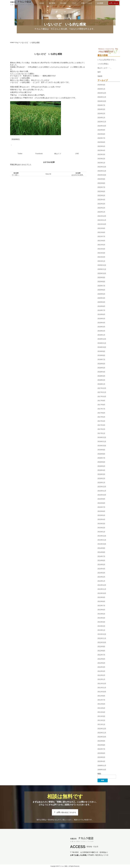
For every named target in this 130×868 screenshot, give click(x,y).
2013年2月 (101, 626)
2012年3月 (101, 671)
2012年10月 (102, 642)
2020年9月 (101, 278)
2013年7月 (101, 606)
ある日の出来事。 (78, 175)
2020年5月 (101, 294)
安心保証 (63, 3)
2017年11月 (102, 392)
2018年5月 (101, 368)
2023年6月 (101, 142)
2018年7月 (101, 360)
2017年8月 (101, 405)
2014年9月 (101, 548)
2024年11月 (102, 97)
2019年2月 (101, 331)
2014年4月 (101, 569)
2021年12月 (102, 216)
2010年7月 (101, 749)
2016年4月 (101, 470)
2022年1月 (101, 212)
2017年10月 (102, 397)
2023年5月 (101, 146)
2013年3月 (101, 622)
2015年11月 (102, 491)
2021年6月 (101, 241)
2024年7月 (101, 105)
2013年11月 (102, 589)
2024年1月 (101, 118)
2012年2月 (101, 675)
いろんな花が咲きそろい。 (107, 60)
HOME (42, 3)
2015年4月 (101, 519)
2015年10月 (102, 495)
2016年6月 (101, 462)
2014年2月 (101, 577)
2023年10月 (102, 126)
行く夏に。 (16, 175)
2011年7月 (101, 700)
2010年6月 (101, 753)
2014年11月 (102, 540)
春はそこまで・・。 (105, 68)
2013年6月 (101, 610)
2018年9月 (101, 351)
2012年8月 (101, 651)
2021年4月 (101, 249)
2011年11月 (102, 688)
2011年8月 (101, 696)
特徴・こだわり (87, 3)
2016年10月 (102, 446)
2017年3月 (101, 425)
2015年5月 (101, 515)
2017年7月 (101, 409)
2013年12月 (102, 585)
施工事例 (52, 3)
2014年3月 (101, 573)
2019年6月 (101, 314)
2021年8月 (101, 232)
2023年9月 (101, 130)
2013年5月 (101, 614)
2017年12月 (102, 388)
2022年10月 (102, 175)
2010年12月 (102, 729)
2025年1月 (101, 89)
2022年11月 (102, 171)
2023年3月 (101, 154)
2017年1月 (101, 433)
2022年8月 (101, 183)
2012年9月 (101, 647)
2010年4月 (101, 761)
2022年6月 (101, 191)
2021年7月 (101, 237)
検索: (99, 774)
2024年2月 (101, 114)
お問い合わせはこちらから (66, 812)
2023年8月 (101, 134)
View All (48, 174)
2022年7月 (101, 187)
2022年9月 (101, 179)
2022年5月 (101, 196)
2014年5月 (101, 565)
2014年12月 (102, 536)
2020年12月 (102, 265)
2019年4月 (101, 323)
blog (17, 43)
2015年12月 (102, 487)
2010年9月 (101, 741)
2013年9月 (101, 597)
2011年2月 (101, 720)
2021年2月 (101, 257)
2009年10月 (102, 770)
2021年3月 (101, 253)
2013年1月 (101, 630)
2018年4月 (101, 372)
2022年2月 (101, 208)
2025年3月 (101, 85)
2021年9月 (101, 228)
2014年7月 (101, 556)
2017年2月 (101, 429)
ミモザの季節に (103, 64)
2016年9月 (101, 450)
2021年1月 (101, 261)
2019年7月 (101, 310)
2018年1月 (101, 384)
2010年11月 (102, 733)
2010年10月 (102, 737)
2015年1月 (101, 532)
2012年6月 (101, 659)
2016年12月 (102, 437)
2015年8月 (101, 503)
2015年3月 (101, 524)
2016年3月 (101, 474)
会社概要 (100, 3)
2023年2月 (101, 159)
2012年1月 (101, 679)
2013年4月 (101, 618)
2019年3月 (101, 327)
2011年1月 (101, 724)
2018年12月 (102, 339)
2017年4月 (101, 421)
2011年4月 (101, 712)
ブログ (74, 3)
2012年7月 (101, 655)
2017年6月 (101, 413)
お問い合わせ (114, 3)
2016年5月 (101, 466)
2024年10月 (102, 101)
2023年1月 (101, 163)
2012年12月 (102, 634)
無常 (99, 72)
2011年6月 (101, 704)
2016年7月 (101, 458)
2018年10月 (102, 347)
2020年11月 (102, 269)
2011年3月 (101, 716)
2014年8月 (101, 552)
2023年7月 (101, 138)
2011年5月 (101, 708)
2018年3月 (101, 376)
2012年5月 (101, 663)
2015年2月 (101, 528)
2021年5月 (101, 245)
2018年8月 (101, 355)
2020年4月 (101, 298)
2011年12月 (102, 684)
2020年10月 (102, 273)
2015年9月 (101, 499)
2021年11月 (102, 220)
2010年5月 (101, 757)
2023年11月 (102, 122)
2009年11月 (102, 766)
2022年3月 (101, 204)
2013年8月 (101, 602)
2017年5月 (101, 417)
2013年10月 (102, 593)
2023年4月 (101, 150)
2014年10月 (102, 544)
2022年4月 (101, 200)
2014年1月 (101, 581)
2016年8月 (101, 454)
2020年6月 (101, 290)
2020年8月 (101, 282)
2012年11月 (102, 638)
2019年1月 (101, 335)
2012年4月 (101, 667)
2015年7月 (101, 507)
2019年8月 (101, 306)
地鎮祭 (100, 76)
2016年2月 (101, 479)
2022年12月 (102, 167)
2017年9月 (101, 401)
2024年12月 (102, 93)
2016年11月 (102, 442)
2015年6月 (101, 511)
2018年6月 (101, 364)
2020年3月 (101, 302)
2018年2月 (101, 380)
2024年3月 (101, 109)
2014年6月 (101, 560)
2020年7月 (101, 286)
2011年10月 (102, 692)
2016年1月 (101, 483)
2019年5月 (101, 319)
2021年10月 (102, 224)
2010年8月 (101, 745)
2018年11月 (102, 343)
